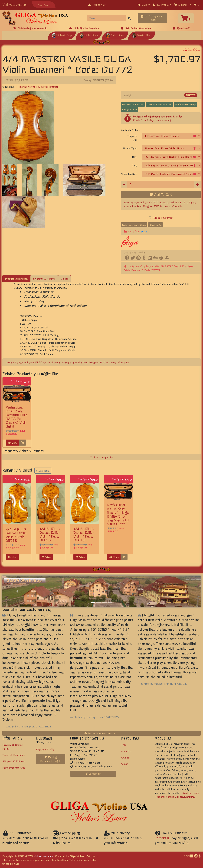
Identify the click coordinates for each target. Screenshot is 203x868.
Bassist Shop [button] (142, 35)
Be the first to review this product (39, 87)
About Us (126, 751)
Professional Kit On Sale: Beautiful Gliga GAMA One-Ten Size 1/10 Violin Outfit (118, 514)
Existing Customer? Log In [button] (51, 759)
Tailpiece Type (132, 138)
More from (135, 231)
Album (124, 764)
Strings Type (130, 148)
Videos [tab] (64, 279)
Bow (135, 157)
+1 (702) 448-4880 (152, 18)
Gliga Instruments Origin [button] (134, 225)
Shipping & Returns (14, 761)
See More (43, 471)
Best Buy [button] (43, 5)
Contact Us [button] (93, 774)
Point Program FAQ (148, 206)
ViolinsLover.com (14, 5)
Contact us (163, 838)
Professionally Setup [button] (185, 104)
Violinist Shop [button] (62, 35)
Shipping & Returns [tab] (44, 279)
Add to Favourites (161, 217)
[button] (144, 5)
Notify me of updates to (159, 268)
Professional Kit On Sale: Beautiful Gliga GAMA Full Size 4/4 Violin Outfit (16, 417)
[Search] (106, 18)
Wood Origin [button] (156, 225)
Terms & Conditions (13, 755)
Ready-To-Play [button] (130, 109)
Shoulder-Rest (129, 174)
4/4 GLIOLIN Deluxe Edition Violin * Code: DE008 (50, 534)
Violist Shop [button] (89, 35)
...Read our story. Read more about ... (177, 795)
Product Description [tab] (16, 279)
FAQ (123, 745)
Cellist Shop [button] (115, 35)
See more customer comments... (101, 733)
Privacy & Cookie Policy (12, 747)
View (12, 443)
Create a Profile (45, 749)
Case (134, 165)
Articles (125, 757)
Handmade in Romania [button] (133, 104)
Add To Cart (161, 194)
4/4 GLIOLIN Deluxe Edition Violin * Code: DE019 (84, 534)
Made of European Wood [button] (159, 104)
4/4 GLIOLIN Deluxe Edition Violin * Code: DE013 (16, 535)
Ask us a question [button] (102, 457)
